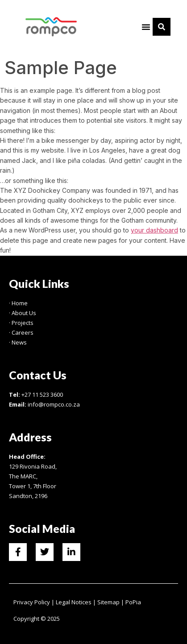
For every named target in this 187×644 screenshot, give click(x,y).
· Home (18, 303)
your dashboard (154, 230)
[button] (146, 27)
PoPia (133, 602)
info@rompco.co (50, 404)
